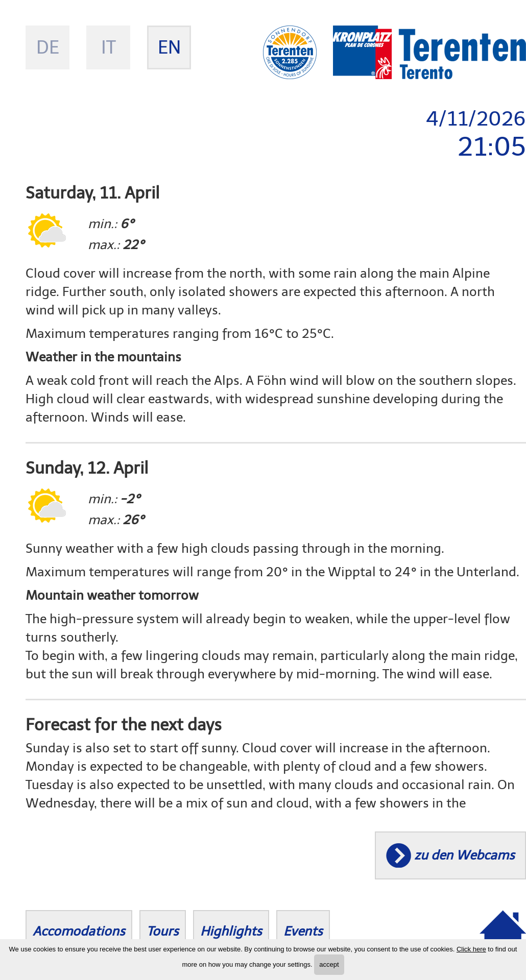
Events (303, 931)
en (169, 47)
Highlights (231, 931)
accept (329, 964)
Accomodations (79, 931)
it (109, 47)
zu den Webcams (464, 855)
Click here (471, 949)
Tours (163, 931)
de (48, 47)
